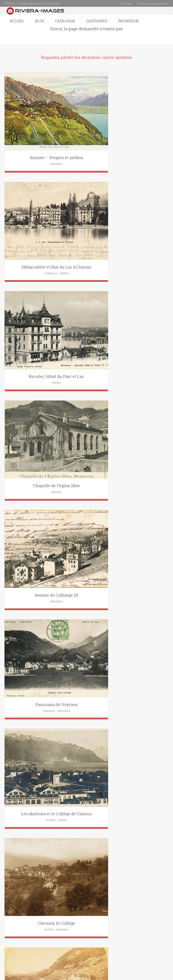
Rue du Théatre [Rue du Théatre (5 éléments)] (104, 927)
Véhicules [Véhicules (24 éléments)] (111, 858)
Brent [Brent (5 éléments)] (160, 901)
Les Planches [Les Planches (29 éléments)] (14, 914)
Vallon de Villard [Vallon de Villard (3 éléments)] (53, 934)
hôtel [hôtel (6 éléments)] (47, 880)
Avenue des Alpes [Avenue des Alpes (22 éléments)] (70, 901)
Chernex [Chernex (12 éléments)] (46, 908)
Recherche (129, 21)
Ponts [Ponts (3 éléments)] (21, 858)
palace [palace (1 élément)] (67, 880)
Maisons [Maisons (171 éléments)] (96, 852)
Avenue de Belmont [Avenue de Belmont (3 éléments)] (44, 901)
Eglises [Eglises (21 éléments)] (116, 845)
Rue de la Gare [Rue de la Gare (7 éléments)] (65, 927)
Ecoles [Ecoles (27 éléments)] (104, 845)
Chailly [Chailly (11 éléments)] (20, 908)
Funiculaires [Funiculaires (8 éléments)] (13, 852)
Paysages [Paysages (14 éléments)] (121, 852)
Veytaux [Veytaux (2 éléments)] (71, 934)
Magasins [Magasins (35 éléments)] (81, 852)
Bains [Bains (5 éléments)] (23, 845)
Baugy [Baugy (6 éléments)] (137, 901)
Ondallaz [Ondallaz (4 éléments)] (64, 914)
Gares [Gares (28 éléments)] (27, 852)
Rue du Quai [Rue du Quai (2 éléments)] (84, 927)
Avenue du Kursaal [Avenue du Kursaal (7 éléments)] (119, 901)
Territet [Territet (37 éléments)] (35, 934)
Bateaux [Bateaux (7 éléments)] (49, 845)
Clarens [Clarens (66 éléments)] (59, 908)
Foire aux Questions (154, 3)
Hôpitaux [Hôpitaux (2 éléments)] (40, 852)
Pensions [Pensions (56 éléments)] (136, 852)
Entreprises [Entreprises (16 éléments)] (131, 845)
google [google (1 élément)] (36, 880)
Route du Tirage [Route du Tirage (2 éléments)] (85, 921)
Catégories (97, 21)
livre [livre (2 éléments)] (57, 880)
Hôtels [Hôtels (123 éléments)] (53, 852)
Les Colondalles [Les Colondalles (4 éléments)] (155, 908)
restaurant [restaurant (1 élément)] (91, 880)
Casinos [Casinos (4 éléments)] (62, 845)
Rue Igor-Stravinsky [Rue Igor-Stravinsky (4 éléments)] (127, 927)
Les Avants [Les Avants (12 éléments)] (112, 908)
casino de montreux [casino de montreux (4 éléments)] (17, 880)
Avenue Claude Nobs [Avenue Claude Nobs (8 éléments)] (18, 901)
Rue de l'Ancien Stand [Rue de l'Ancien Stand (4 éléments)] (40, 927)
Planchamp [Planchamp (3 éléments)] (12, 921)
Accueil (17, 21)
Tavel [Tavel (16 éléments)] (24, 934)
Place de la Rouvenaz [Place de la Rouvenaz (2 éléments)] (113, 914)
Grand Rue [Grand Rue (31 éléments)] (74, 908)
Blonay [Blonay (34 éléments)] (149, 901)
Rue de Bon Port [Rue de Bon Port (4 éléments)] (15, 927)
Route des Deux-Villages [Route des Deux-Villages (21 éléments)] (58, 921)
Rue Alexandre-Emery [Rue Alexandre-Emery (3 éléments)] (132, 921)
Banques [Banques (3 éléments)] (35, 845)
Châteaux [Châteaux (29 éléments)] (76, 845)
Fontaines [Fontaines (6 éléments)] (147, 845)
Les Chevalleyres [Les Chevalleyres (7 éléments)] (132, 908)
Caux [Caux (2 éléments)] (9, 908)
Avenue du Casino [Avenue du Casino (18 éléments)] (94, 901)
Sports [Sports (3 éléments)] (63, 858)
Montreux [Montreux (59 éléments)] (50, 914)
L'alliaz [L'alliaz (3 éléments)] (88, 908)
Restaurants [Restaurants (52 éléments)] (48, 858)
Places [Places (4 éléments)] (10, 858)
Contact (130, 3)
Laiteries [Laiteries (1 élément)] (66, 852)
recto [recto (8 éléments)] (78, 880)
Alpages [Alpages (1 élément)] (11, 845)
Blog (40, 21)
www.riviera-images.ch (88, 969)
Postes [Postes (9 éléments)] (33, 858)
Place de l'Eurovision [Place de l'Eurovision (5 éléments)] (85, 914)
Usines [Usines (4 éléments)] (97, 858)
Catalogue (65, 21)
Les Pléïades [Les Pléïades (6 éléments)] (33, 914)
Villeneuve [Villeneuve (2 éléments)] (85, 934)
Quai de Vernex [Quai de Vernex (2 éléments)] (32, 921)
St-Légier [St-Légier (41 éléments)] (11, 934)
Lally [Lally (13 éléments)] (98, 908)
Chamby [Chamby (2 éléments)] (33, 908)
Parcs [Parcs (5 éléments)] (108, 852)
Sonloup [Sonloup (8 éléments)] (147, 927)
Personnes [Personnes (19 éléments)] (151, 852)
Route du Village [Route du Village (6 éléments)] (107, 921)
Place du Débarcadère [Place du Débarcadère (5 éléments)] (142, 914)
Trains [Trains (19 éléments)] (74, 858)
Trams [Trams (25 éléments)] (86, 858)
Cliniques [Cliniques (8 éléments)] (91, 845)
